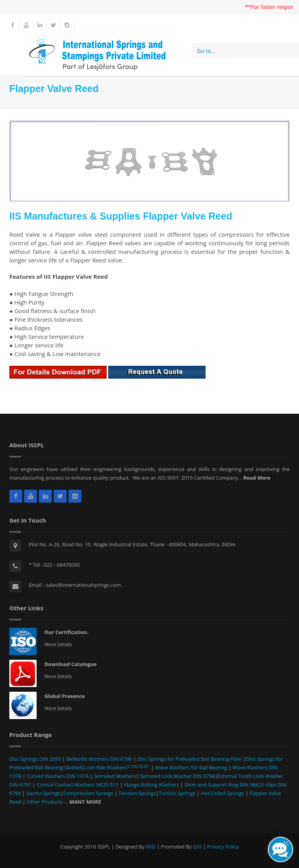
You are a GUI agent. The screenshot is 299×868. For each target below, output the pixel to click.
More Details (58, 644)
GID (198, 847)
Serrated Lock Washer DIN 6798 (178, 776)
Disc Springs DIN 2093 (36, 759)
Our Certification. (66, 632)
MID (151, 847)
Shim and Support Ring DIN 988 (221, 785)
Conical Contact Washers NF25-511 (78, 785)
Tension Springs (137, 793)
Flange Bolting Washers (152, 785)
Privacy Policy (223, 847)
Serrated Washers (114, 776)
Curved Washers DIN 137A (58, 776)
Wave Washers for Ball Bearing (191, 767)
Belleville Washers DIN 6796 (99, 759)
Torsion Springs (178, 793)
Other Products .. (46, 802)
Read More (257, 478)
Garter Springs (43, 793)
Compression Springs (89, 793)
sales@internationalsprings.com (83, 585)
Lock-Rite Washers (117, 767)
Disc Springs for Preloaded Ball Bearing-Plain (189, 759)
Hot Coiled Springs (223, 793)
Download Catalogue (70, 664)
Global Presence (65, 696)
